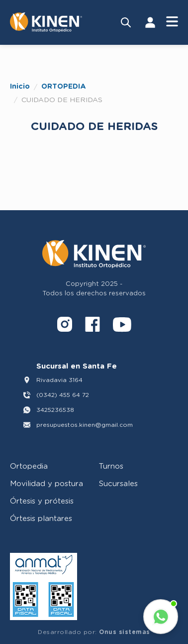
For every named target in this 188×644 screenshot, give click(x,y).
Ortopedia (29, 466)
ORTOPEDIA (64, 86)
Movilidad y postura (47, 483)
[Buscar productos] (126, 22)
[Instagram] (65, 326)
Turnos (111, 466)
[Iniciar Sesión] (150, 22)
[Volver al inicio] (46, 22)
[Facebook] (93, 326)
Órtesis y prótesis (42, 501)
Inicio (20, 86)
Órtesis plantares (41, 518)
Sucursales (118, 483)
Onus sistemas (125, 632)
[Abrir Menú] (172, 22)
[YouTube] (122, 326)
